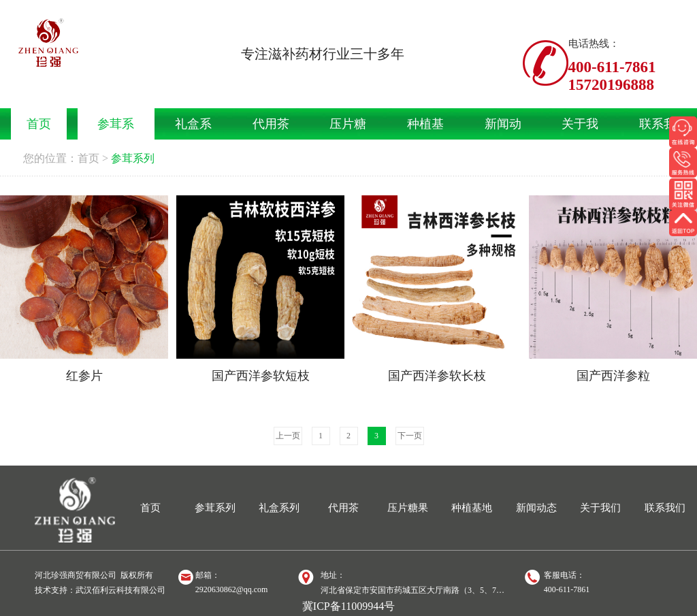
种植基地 (472, 508)
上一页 (288, 436)
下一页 (410, 436)
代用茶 (343, 508)
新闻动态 (536, 508)
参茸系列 (133, 158)
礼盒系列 (279, 508)
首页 (88, 158)
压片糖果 (408, 508)
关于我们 (600, 508)
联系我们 (665, 508)
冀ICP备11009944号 (348, 606)
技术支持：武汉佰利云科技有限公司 (100, 590)
